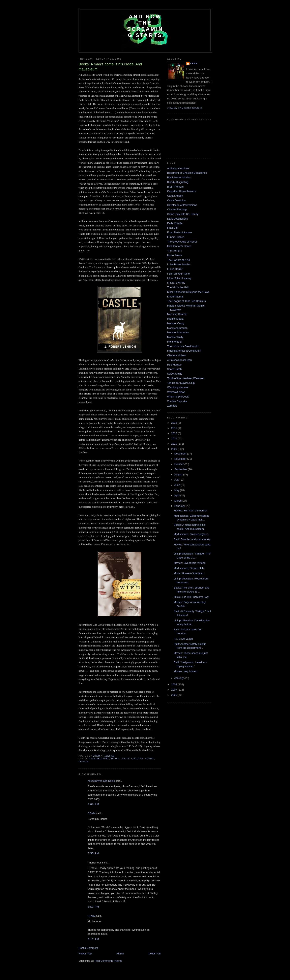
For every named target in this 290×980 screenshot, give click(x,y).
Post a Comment (88, 948)
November (181, 459)
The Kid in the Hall (178, 287)
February (180, 506)
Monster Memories (178, 332)
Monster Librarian (177, 328)
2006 (175, 695)
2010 (175, 444)
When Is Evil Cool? (178, 397)
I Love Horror (175, 269)
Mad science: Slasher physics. (191, 534)
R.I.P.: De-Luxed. (183, 639)
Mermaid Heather (177, 314)
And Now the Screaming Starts (145, 26)
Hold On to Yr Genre (179, 246)
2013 (175, 428)
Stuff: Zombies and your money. (192, 539)
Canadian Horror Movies (181, 191)
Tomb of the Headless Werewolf (186, 378)
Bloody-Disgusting (178, 182)
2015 (175, 423)
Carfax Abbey (175, 196)
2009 (175, 449)
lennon (83, 762)
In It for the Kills (176, 283)
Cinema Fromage (177, 209)
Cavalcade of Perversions (182, 205)
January (179, 678)
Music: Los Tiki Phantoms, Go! (191, 597)
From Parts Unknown (179, 232)
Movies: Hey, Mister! (185, 671)
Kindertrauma (175, 297)
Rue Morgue (174, 365)
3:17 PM (93, 939)
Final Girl (172, 228)
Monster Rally (175, 337)
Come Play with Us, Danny (183, 214)
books (115, 759)
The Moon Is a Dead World (183, 346)
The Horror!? (175, 251)
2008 (175, 684)
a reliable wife (99, 759)
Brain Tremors (175, 187)
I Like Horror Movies (179, 264)
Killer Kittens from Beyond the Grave (188, 292)
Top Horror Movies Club (181, 383)
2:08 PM (93, 804)
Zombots (172, 406)
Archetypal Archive (178, 168)
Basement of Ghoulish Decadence (187, 173)
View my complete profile (185, 108)
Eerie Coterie (175, 223)
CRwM (92, 813)
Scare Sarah (174, 369)
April (177, 495)
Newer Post (85, 954)
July (177, 480)
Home (121, 954)
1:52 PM (93, 907)
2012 (175, 433)
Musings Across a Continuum (184, 351)
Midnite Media (175, 319)
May (177, 490)
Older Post (155, 954)
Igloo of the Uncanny (179, 278)
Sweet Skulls (175, 374)
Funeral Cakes (176, 237)
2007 (175, 690)
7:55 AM (93, 853)
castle (125, 759)
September (181, 469)
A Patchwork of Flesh (179, 360)
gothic (150, 759)
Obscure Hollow (176, 355)
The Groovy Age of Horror (182, 242)
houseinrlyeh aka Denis (101, 781)
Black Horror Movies (179, 177)
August (179, 475)
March (178, 501)
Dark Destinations (178, 219)
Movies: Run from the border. (191, 511)
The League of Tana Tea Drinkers (186, 301)
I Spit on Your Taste (178, 274)
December (181, 454)
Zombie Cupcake (177, 401)
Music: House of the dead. (189, 573)
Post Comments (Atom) (108, 961)
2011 (175, 438)
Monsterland (174, 342)
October (179, 464)
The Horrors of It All (178, 260)
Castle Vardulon (176, 200)
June (178, 485)
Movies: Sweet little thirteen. (190, 563)
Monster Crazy (176, 323)
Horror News (175, 255)
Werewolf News (176, 392)
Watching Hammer (178, 387)
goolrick (138, 759)
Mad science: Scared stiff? (189, 568)
